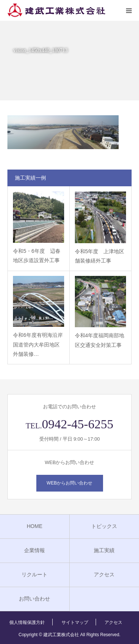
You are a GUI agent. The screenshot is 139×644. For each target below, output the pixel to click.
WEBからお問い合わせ (69, 483)
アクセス (104, 574)
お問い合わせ (34, 599)
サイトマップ (75, 622)
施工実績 (104, 550)
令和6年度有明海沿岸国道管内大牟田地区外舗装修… (38, 344)
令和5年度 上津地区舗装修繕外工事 (100, 256)
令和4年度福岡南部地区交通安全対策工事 (100, 340)
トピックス (104, 526)
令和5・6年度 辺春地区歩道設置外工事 (37, 256)
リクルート (34, 574)
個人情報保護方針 (27, 622)
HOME (34, 526)
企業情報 (34, 550)
